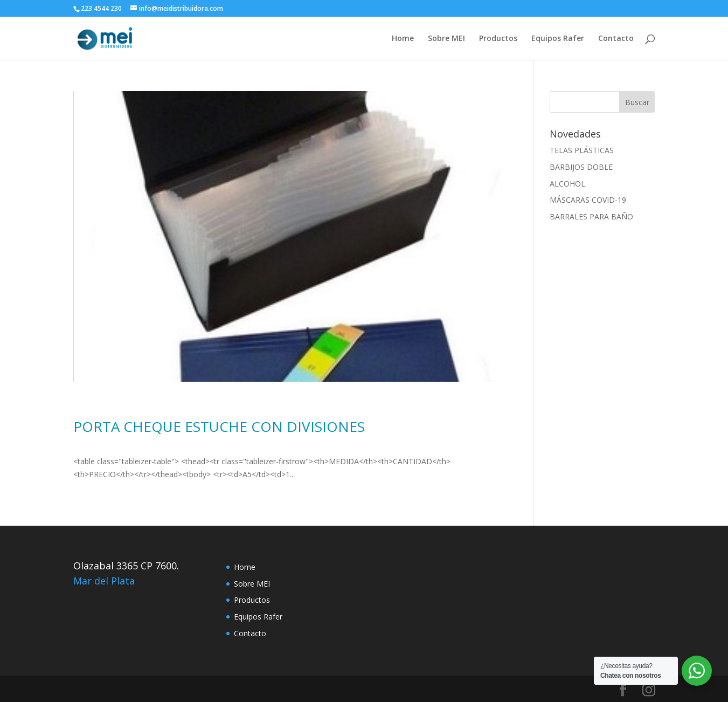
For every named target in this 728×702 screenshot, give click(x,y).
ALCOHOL (567, 184)
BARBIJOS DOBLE (581, 167)
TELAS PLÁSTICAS (582, 150)
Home (403, 39)
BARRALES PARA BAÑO (591, 216)
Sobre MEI (446, 39)
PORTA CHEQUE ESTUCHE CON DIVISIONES (219, 426)
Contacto (616, 39)
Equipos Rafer (558, 39)
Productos (498, 39)
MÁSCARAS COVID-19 (588, 200)
